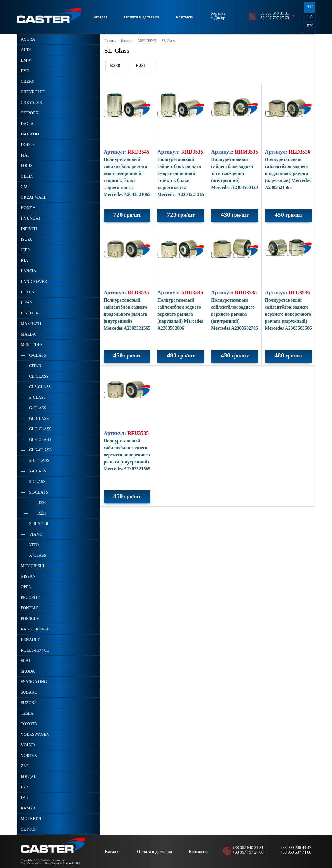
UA (310, 17)
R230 (115, 65)
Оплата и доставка (142, 17)
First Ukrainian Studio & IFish (63, 863)
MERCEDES (147, 41)
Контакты (185, 17)
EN (310, 26)
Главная (110, 41)
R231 (141, 65)
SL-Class (168, 41)
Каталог (100, 17)
